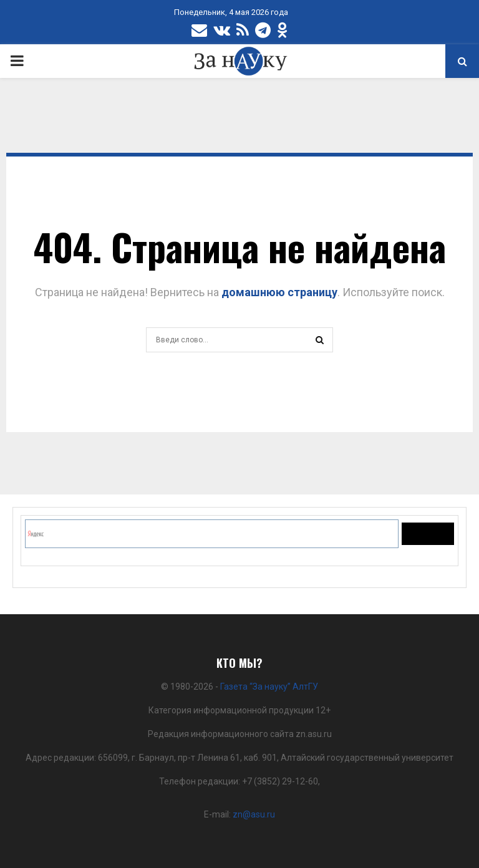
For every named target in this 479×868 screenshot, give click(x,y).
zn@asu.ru (254, 814)
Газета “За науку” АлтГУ (269, 687)
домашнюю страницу (279, 292)
